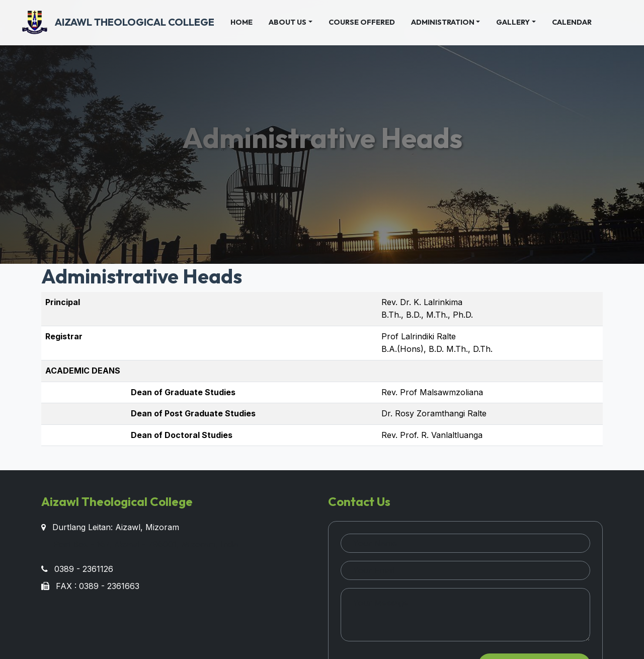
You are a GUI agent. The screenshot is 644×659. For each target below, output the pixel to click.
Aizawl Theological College (118, 22)
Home (246, 21)
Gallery (513, 22)
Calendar (572, 22)
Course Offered (362, 22)
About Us (288, 22)
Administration (443, 22)
